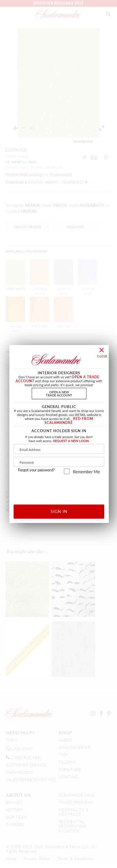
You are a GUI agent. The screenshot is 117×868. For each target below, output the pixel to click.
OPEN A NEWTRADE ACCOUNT (59, 393)
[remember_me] (67, 471)
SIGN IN (59, 511)
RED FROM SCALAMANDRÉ (69, 421)
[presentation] (59, 487)
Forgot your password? (36, 470)
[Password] (59, 462)
